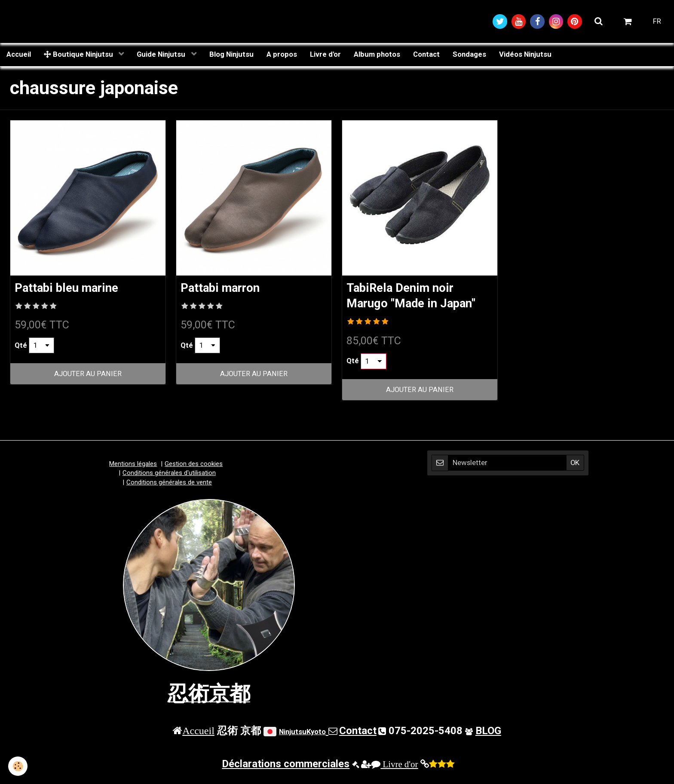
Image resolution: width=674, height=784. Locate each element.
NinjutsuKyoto (302, 733)
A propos (282, 55)
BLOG (488, 732)
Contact (426, 55)
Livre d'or (325, 55)
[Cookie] (18, 766)
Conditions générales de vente (169, 484)
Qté (21, 346)
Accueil (19, 55)
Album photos (377, 55)
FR (657, 21)
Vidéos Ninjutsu (525, 55)
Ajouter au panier (88, 375)
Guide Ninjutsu (162, 55)
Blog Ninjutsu (231, 55)
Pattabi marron (223, 288)
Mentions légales (133, 465)
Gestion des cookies (194, 465)
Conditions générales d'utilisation (169, 474)
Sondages (469, 55)
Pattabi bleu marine (70, 288)
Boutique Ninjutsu (79, 55)
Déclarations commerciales (286, 765)
